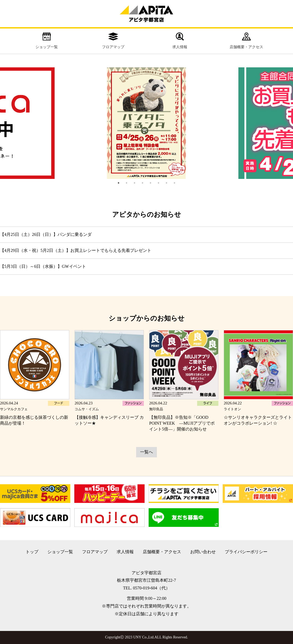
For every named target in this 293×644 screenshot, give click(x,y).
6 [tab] (158, 183)
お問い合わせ (203, 552)
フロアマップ (113, 41)
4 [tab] (143, 183)
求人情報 (180, 41)
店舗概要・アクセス (246, 41)
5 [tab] (150, 183)
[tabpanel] (146, 123)
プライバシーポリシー (246, 552)
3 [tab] (135, 183)
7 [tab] (166, 183)
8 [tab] (174, 183)
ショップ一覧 (47, 41)
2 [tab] (127, 183)
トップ (32, 552)
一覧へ (146, 452)
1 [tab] (119, 183)
